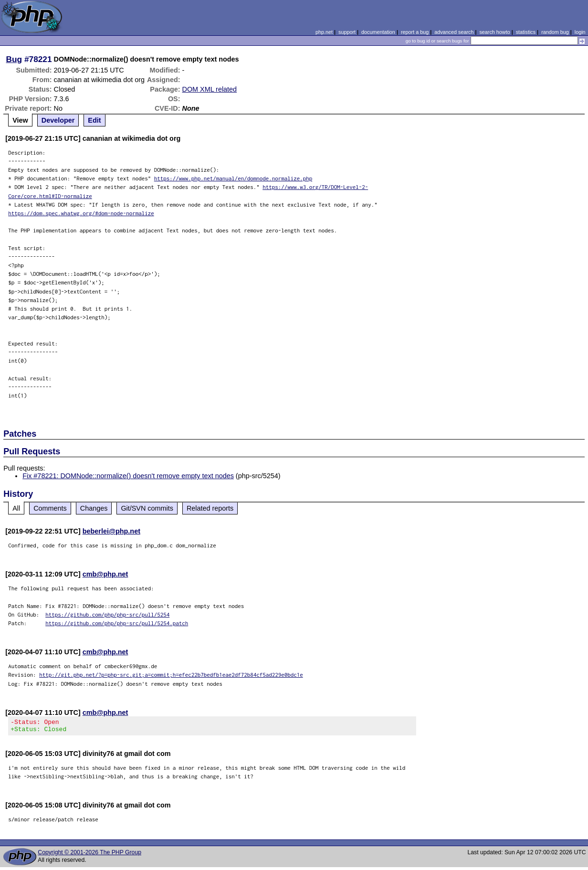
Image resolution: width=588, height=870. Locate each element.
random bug (555, 32)
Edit (94, 120)
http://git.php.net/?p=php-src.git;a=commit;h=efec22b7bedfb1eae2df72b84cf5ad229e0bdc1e (171, 675)
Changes (94, 508)
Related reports (210, 508)
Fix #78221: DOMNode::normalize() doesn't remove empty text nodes (128, 476)
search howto (494, 32)
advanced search (454, 32)
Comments (50, 508)
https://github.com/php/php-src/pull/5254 (107, 614)
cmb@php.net (105, 574)
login (580, 32)
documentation (378, 32)
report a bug (415, 32)
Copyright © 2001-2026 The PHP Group (89, 855)
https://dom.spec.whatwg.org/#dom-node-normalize (81, 213)
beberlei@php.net (111, 531)
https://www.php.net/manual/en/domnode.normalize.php (233, 178)
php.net (324, 32)
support (347, 32)
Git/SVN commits (147, 508)
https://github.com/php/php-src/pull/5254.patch (117, 623)
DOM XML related (210, 89)
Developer (58, 120)
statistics (526, 32)
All (16, 508)
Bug (14, 59)
